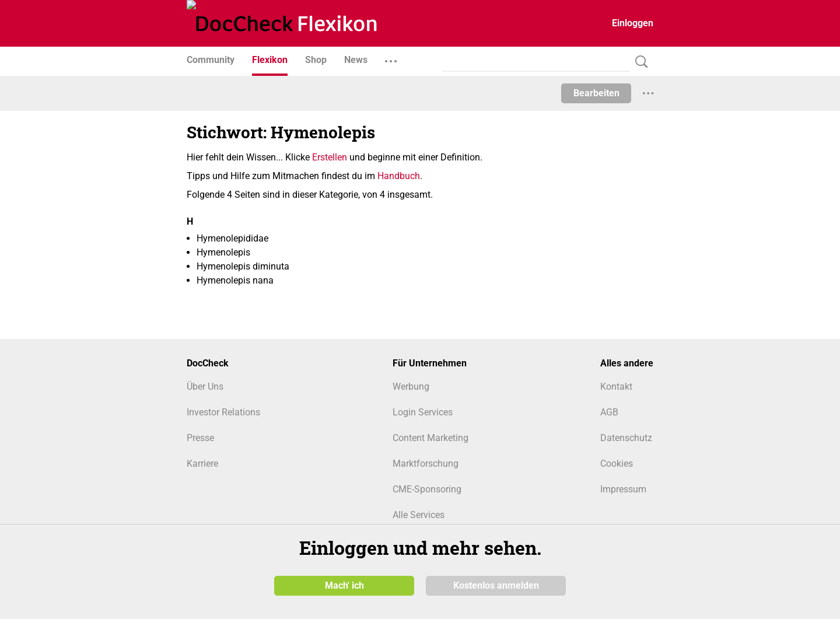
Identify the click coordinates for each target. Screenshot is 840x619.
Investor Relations (223, 412)
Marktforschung (426, 464)
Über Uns (205, 387)
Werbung (411, 387)
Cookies (617, 464)
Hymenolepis (223, 252)
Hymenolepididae (232, 238)
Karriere (202, 464)
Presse (200, 438)
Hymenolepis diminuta (243, 266)
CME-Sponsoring (427, 489)
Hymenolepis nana (235, 280)
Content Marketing (430, 438)
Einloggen (633, 23)
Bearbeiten (596, 93)
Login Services (423, 412)
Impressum (623, 489)
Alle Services (419, 515)
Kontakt (616, 387)
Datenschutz (626, 438)
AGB (609, 412)
